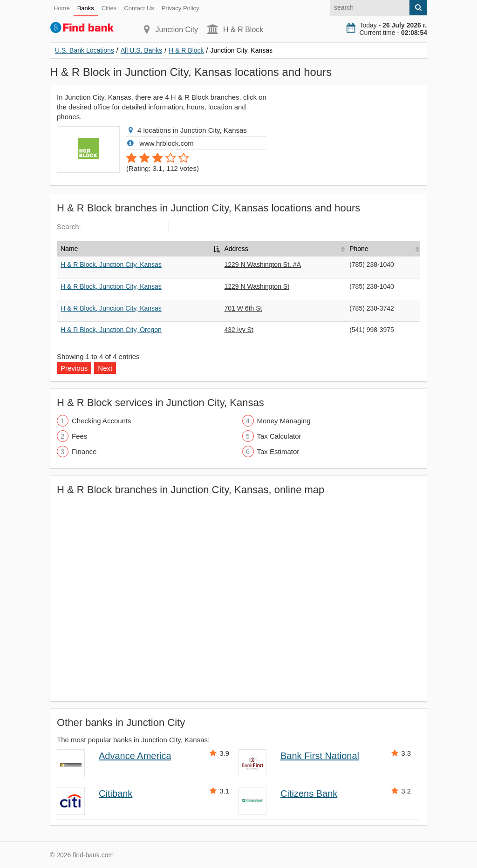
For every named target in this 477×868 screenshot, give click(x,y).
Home (62, 8)
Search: (113, 227)
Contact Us (139, 8)
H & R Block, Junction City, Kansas (111, 264)
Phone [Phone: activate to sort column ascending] (359, 249)
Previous (74, 368)
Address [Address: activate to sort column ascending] (236, 249)
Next (105, 368)
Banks (86, 8)
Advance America (135, 756)
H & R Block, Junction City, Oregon (111, 330)
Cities (109, 8)
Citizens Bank (309, 793)
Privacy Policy (181, 8)
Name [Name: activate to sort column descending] (69, 249)
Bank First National (320, 756)
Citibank (116, 793)
